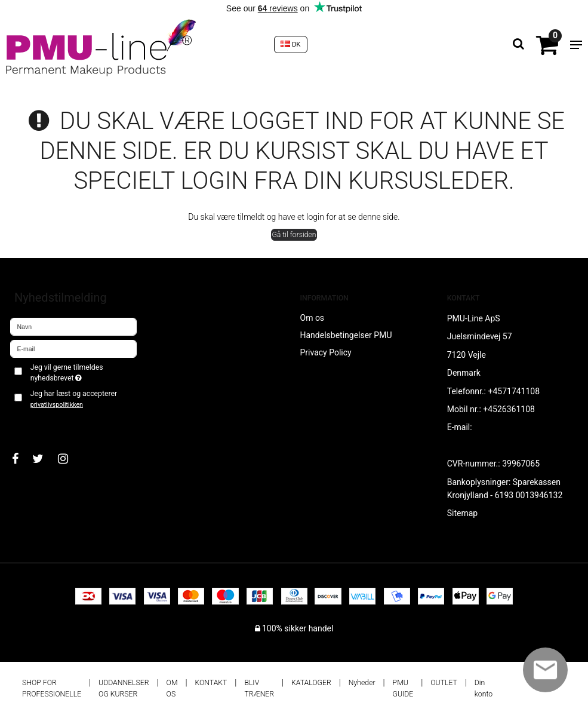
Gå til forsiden (294, 235)
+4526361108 (509, 409)
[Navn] (73, 326)
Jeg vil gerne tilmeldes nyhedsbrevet (83, 372)
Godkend (40, 424)
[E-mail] (73, 348)
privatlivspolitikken (57, 405)
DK (291, 44)
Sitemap (462, 513)
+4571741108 (514, 391)
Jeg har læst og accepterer (74, 399)
